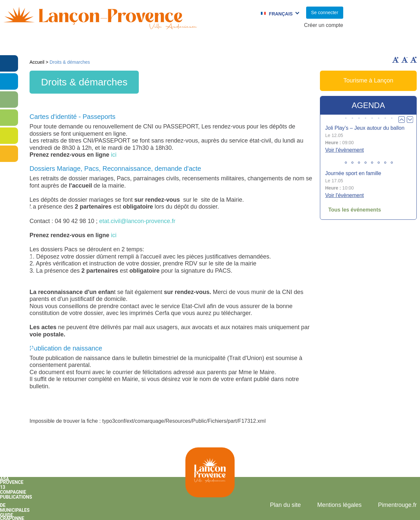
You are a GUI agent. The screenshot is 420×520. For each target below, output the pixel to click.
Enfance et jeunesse (124, 44)
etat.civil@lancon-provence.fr (137, 221)
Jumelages (244, 44)
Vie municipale (58, 44)
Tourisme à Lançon (368, 80)
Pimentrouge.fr (397, 505)
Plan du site (285, 505)
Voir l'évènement (345, 150)
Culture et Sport (192, 44)
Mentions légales (339, 505)
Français (281, 14)
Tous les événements (355, 210)
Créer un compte (323, 25)
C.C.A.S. (285, 44)
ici (114, 155)
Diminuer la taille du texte (405, 60)
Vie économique (386, 44)
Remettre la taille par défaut (413, 60)
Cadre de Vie (330, 44)
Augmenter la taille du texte (395, 60)
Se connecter (325, 12)
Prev (402, 120)
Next (410, 120)
